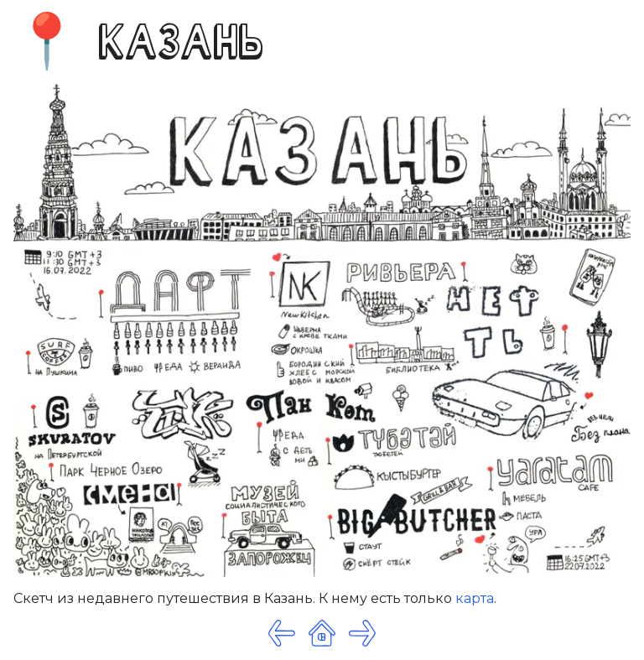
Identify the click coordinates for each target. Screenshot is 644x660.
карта (475, 598)
